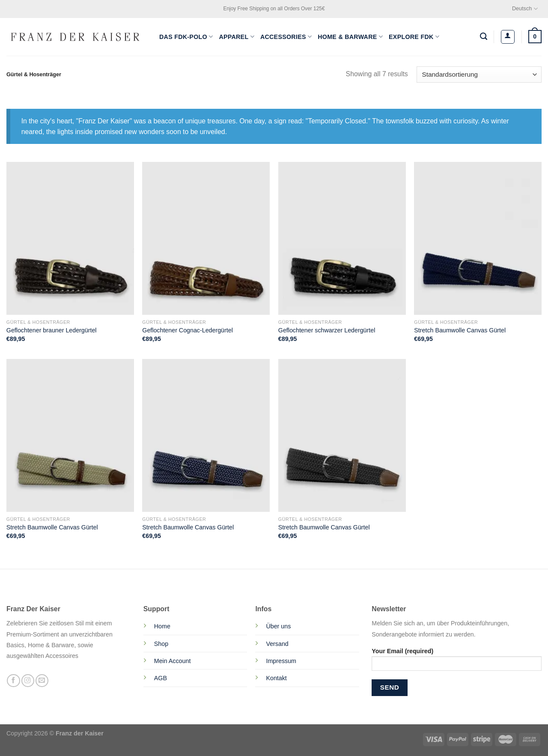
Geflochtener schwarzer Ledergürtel (327, 330)
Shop (161, 644)
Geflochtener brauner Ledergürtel (52, 330)
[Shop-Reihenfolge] (479, 75)
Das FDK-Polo (186, 37)
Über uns (278, 626)
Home (162, 626)
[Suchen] (484, 37)
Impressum (281, 661)
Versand (277, 644)
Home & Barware (350, 37)
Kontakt (276, 678)
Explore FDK (414, 37)
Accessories (286, 37)
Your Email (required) (457, 662)
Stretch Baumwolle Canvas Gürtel (460, 330)
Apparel (237, 37)
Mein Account (173, 661)
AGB (161, 678)
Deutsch (525, 9)
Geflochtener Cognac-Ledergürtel (188, 330)
